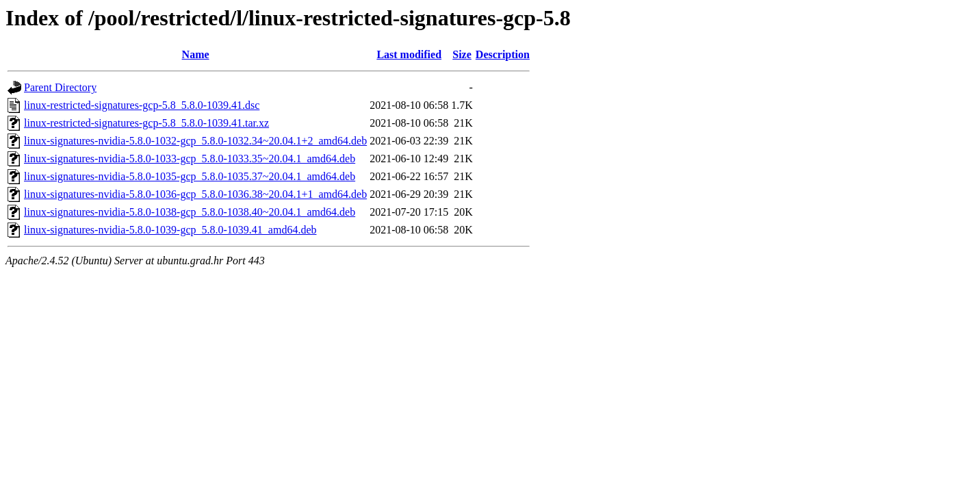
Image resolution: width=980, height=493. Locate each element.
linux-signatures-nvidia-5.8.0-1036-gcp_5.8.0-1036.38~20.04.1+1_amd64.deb (195, 194)
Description (503, 54)
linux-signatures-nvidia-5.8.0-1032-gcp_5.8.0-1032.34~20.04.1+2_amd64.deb (195, 141)
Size (462, 54)
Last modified (409, 54)
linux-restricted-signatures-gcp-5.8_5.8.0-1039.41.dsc (142, 105)
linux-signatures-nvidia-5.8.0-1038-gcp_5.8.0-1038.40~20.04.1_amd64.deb (190, 212)
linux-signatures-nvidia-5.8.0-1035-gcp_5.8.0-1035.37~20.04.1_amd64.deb (190, 176)
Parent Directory (60, 87)
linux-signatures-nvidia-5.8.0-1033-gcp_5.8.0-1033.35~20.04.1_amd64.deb (190, 159)
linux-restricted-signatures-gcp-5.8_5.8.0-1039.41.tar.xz (146, 123)
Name (196, 54)
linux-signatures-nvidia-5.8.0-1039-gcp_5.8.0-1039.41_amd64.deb (170, 230)
